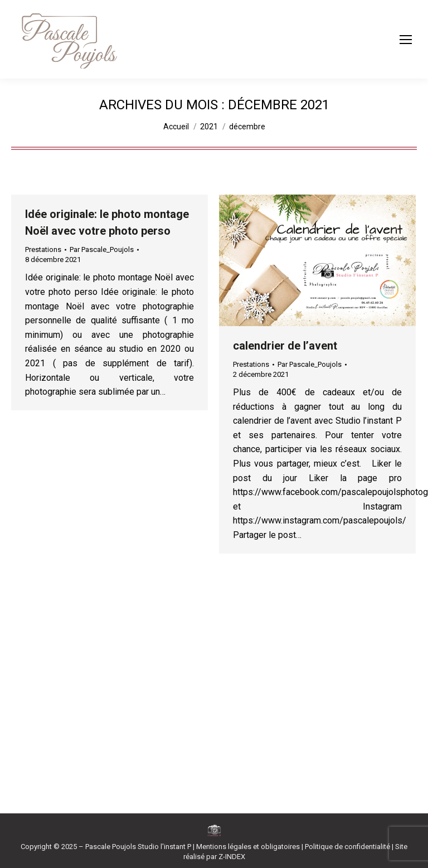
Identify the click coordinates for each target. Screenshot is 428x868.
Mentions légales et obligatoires (248, 847)
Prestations (43, 249)
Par (102, 249)
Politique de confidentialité (347, 847)
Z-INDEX (232, 857)
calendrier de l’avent (285, 346)
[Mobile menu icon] (406, 40)
